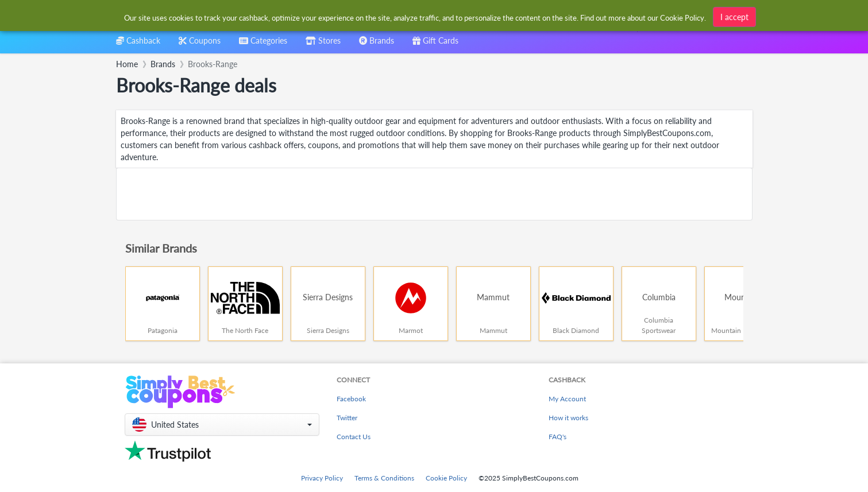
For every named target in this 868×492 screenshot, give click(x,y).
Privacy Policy (322, 478)
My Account (567, 399)
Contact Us (354, 437)
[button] (222, 425)
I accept (734, 17)
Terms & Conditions (384, 478)
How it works (568, 418)
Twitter (347, 418)
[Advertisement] (434, 194)
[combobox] (263, 44)
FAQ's (558, 437)
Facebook (351, 399)
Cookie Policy (446, 478)
